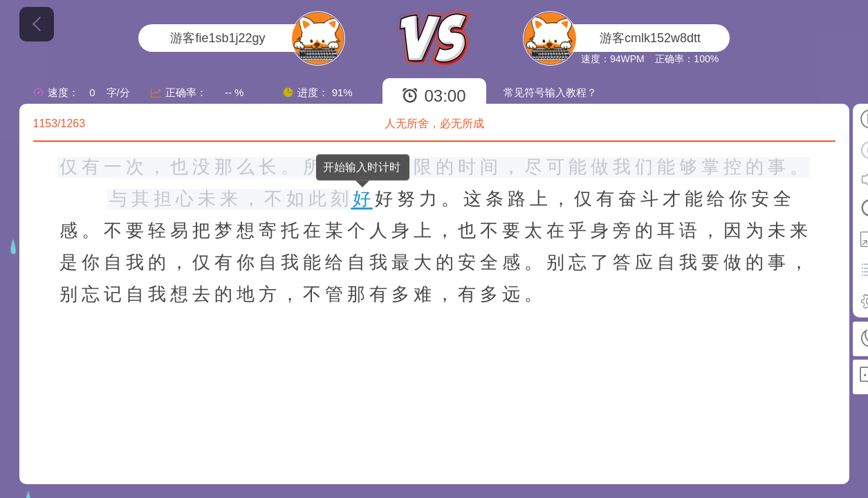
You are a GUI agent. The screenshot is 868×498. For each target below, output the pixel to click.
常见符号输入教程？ (550, 92)
